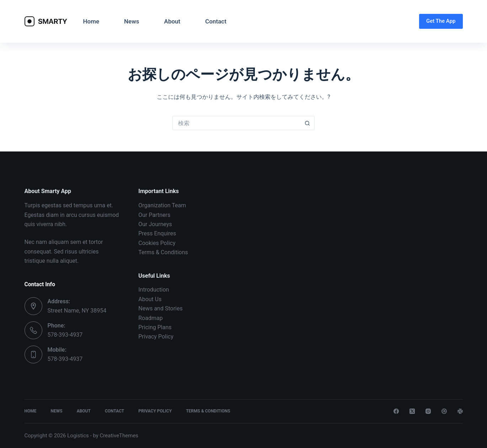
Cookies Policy (157, 243)
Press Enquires (157, 233)
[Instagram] (428, 411)
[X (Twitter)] (412, 411)
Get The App (441, 21)
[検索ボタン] (307, 123)
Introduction (154, 290)
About (172, 21)
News (132, 21)
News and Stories (160, 308)
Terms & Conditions (163, 252)
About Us (150, 299)
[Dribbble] (444, 411)
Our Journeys (155, 224)
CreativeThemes (119, 436)
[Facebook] (396, 411)
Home (91, 21)
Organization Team (162, 205)
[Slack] (460, 411)
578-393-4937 (65, 335)
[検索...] (236, 123)
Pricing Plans (155, 327)
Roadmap (150, 318)
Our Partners (154, 215)
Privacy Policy (156, 337)
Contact (216, 21)
